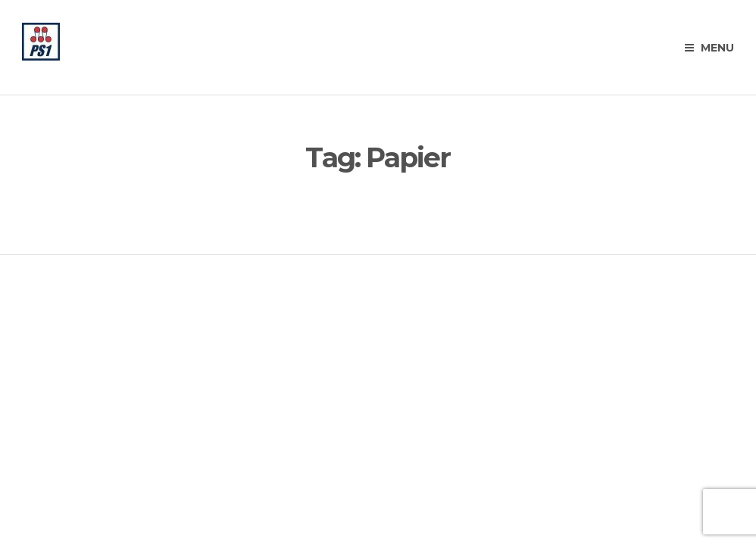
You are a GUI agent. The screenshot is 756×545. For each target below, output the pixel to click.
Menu (709, 48)
